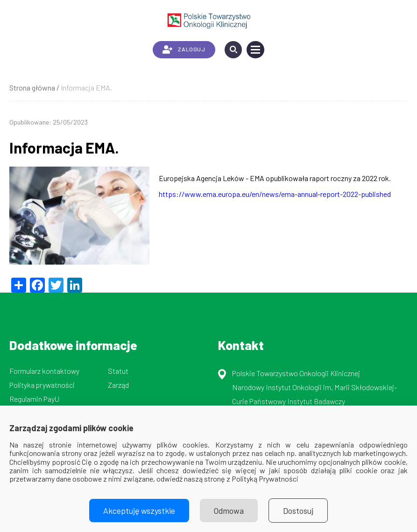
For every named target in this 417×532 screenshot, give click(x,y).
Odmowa (229, 511)
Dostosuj (298, 511)
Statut (118, 371)
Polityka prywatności (42, 385)
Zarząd (118, 385)
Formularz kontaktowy (44, 371)
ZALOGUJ (184, 49)
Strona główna (32, 87)
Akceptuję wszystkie (139, 511)
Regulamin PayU (34, 399)
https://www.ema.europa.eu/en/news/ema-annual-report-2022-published (275, 194)
